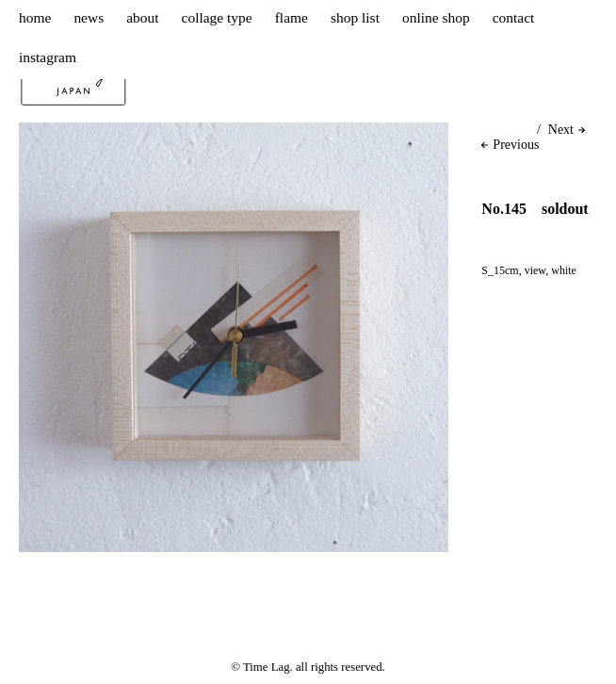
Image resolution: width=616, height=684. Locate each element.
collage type (217, 17)
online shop (436, 17)
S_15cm (500, 270)
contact (514, 17)
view (535, 270)
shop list (355, 17)
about (142, 17)
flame (292, 17)
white (564, 270)
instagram (48, 57)
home (35, 17)
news (89, 17)
